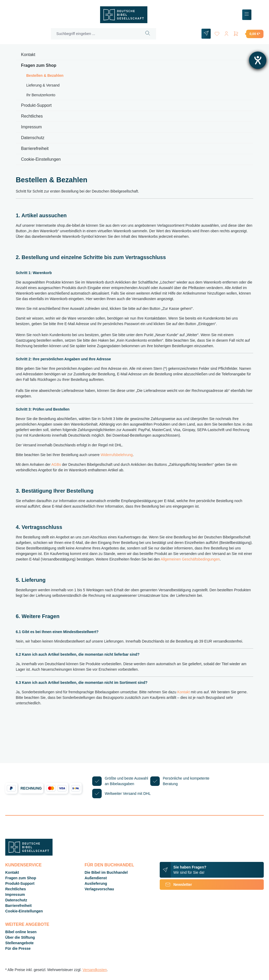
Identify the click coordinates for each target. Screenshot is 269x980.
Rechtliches (32, 116)
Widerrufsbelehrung (117, 455)
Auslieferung (96, 883)
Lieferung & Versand (43, 85)
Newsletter (176, 885)
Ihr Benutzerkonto (41, 95)
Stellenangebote (19, 943)
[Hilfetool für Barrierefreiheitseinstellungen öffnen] (258, 60)
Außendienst (96, 878)
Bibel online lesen (21, 932)
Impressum (31, 127)
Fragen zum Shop (39, 65)
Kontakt (28, 55)
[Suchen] (148, 34)
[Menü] (247, 15)
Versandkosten (95, 970)
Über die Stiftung (20, 937)
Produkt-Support (36, 105)
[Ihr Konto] (226, 33)
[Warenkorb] (248, 34)
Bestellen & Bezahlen (45, 75)
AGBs (56, 464)
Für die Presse (18, 948)
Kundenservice (23, 865)
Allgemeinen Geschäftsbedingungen (190, 559)
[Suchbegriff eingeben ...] (95, 34)
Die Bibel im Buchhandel (106, 872)
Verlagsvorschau (99, 889)
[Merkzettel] (217, 33)
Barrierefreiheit (35, 148)
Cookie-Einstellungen (41, 159)
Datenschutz (33, 138)
